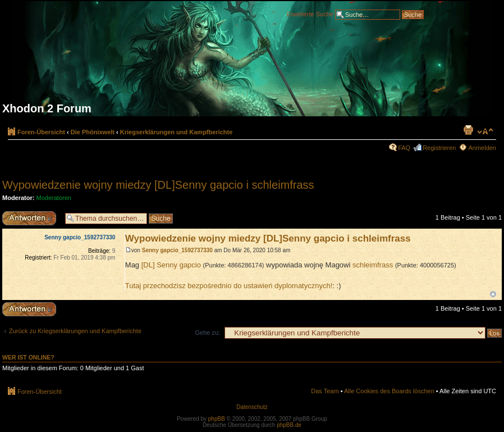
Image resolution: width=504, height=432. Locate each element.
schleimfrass (373, 265)
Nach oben (493, 294)
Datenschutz (252, 407)
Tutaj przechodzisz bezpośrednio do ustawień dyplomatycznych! (229, 286)
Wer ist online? (28, 357)
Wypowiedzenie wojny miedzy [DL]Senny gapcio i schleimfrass (158, 185)
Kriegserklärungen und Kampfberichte (177, 132)
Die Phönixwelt (93, 132)
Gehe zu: (207, 333)
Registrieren (439, 148)
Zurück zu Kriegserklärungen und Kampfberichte (75, 331)
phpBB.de (289, 425)
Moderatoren (54, 198)
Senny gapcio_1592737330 (177, 250)
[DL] (149, 265)
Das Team (325, 391)
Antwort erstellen (31, 218)
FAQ (404, 148)
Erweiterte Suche (310, 13)
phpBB (217, 419)
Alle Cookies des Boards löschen (389, 391)
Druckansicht (468, 130)
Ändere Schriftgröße (485, 131)
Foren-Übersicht (41, 132)
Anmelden (482, 148)
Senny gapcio (179, 265)
